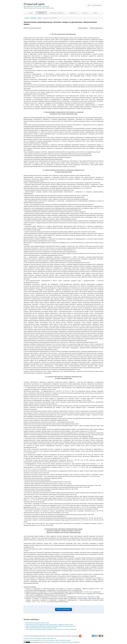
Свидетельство (73, 13)
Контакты (95, 13)
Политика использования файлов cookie (34, 640)
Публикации (41, 13)
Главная (31, 13)
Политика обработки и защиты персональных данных (57, 640)
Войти (89, 5)
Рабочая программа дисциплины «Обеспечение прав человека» (41, 628)
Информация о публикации (57, 13)
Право (40, 18)
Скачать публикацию (64, 609)
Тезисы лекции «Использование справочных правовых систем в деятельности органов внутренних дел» (51, 629)
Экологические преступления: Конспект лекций (37, 623)
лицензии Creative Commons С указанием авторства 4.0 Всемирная (63, 642)
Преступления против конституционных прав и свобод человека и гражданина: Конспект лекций (49, 624)
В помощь (85, 13)
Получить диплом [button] (83, 28)
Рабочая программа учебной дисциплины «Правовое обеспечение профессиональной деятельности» (51, 626)
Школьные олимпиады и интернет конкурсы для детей (43, 638)
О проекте (26, 638)
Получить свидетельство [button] (96, 28)
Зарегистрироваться (97, 5)
